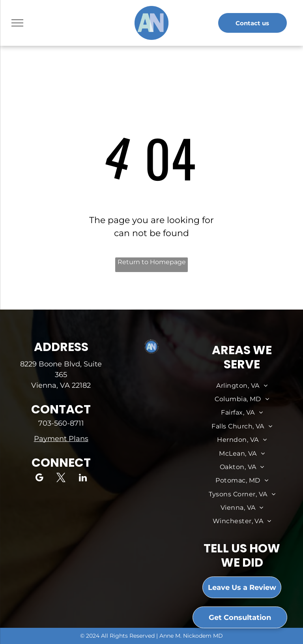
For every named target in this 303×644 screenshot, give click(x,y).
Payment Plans (61, 439)
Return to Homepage (152, 262)
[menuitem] (242, 386)
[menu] (17, 23)
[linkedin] (83, 479)
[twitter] (61, 479)
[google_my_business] (39, 479)
